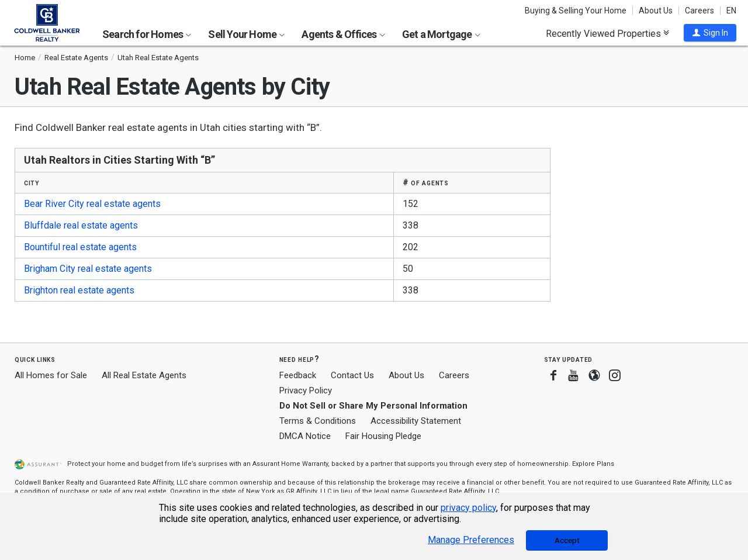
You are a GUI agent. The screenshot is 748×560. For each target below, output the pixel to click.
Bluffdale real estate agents (81, 225)
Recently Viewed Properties (607, 33)
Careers (699, 11)
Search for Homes (147, 34)
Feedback (298, 376)
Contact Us (352, 375)
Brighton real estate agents (79, 290)
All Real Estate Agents (144, 375)
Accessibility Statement (416, 421)
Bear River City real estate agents (92, 204)
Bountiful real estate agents (80, 247)
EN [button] (731, 11)
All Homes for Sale (51, 375)
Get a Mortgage (441, 34)
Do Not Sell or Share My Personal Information (373, 406)
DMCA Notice (305, 436)
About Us (656, 11)
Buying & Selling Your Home (576, 11)
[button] (710, 33)
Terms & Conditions (318, 421)
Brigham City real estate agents (88, 269)
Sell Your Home (246, 34)
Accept (567, 540)
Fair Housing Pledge (383, 436)
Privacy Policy (306, 390)
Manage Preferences (471, 540)
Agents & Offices (343, 34)
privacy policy (468, 508)
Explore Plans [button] (593, 464)
